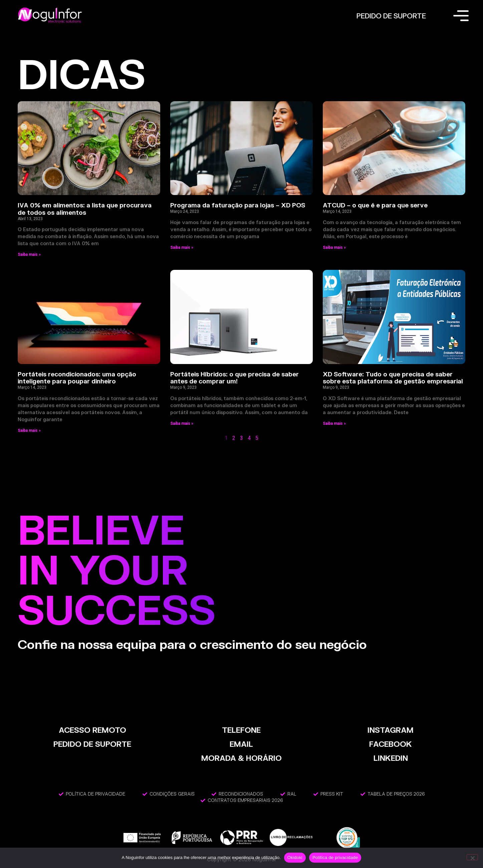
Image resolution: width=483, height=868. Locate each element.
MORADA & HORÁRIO (241, 758)
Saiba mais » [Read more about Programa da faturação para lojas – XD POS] (182, 247)
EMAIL (241, 744)
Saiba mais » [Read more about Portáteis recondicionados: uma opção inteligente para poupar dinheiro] (29, 430)
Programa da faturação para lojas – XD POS (238, 205)
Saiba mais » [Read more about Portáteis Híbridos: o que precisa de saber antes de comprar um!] (182, 423)
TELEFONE (241, 730)
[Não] (472, 857)
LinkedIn (391, 758)
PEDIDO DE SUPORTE (391, 16)
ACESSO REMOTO (92, 730)
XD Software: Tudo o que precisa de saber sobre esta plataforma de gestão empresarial (393, 378)
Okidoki (295, 857)
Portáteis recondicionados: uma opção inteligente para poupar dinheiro (77, 378)
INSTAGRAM (391, 730)
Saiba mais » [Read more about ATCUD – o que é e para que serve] (334, 247)
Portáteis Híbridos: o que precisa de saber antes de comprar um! (234, 378)
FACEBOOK (391, 744)
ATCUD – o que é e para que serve (375, 205)
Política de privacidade (335, 857)
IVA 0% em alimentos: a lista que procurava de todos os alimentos (85, 209)
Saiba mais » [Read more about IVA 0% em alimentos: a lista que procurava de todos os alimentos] (29, 254)
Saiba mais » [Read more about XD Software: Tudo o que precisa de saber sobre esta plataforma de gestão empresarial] (334, 423)
